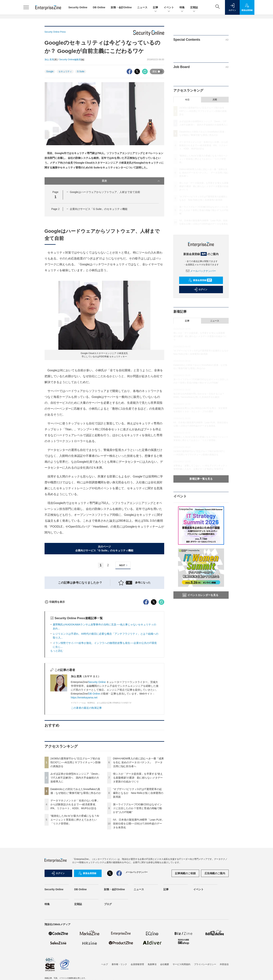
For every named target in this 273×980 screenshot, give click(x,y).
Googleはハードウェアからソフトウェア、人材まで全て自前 (105, 192)
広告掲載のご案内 (215, 940)
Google (50, 72)
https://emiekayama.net (84, 764)
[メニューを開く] (26, 7)
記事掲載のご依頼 (185, 940)
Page (55, 209)
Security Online (78, 7)
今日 (187, 100)
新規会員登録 (200, 280)
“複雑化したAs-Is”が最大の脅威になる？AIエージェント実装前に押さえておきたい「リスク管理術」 (75, 886)
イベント (169, 8)
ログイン (200, 290)
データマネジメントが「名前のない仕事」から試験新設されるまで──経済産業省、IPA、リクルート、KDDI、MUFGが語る (75, 871)
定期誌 (194, 8)
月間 (215, 100)
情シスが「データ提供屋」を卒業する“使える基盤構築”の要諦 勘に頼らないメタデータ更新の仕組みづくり (138, 844)
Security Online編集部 (70, 60)
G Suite (81, 72)
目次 (131, 181)
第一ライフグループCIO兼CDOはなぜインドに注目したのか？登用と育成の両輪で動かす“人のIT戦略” (138, 875)
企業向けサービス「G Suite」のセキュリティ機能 (99, 209)
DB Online (99, 7)
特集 (182, 8)
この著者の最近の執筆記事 (86, 774)
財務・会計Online (121, 7)
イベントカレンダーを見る (200, 595)
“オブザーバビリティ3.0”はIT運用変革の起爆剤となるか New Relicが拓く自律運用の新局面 (138, 859)
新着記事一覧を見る (201, 479)
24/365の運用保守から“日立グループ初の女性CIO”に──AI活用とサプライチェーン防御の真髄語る (76, 829)
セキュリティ (65, 72)
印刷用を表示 (55, 668)
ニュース (142, 7)
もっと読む (57, 717)
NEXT (124, 565)
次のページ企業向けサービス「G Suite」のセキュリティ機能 (104, 549)
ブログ (108, 970)
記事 (156, 8)
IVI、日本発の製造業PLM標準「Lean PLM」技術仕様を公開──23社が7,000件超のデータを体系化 (139, 890)
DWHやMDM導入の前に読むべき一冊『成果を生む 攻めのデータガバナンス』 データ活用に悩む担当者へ (139, 829)
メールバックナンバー (201, 271)
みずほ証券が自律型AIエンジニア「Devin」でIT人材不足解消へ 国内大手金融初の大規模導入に (76, 844)
